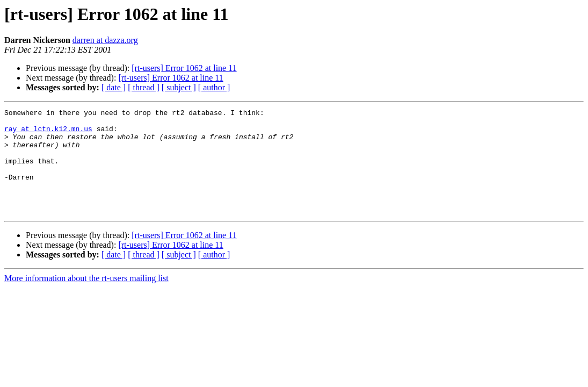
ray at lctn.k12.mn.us (48, 133)
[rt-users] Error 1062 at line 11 (184, 68)
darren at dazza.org (105, 40)
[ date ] (114, 87)
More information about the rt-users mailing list (86, 299)
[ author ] (214, 87)
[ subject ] (179, 87)
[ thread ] (144, 87)
